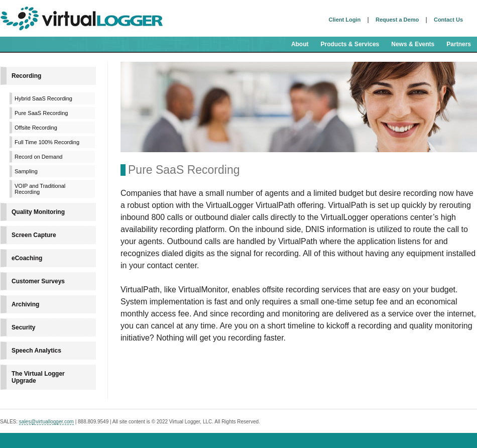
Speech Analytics (36, 351)
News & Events (413, 44)
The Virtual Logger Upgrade (38, 377)
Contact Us (448, 20)
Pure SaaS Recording (41, 113)
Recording (26, 76)
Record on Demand (38, 157)
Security (23, 327)
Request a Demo (397, 20)
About (300, 44)
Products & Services (350, 44)
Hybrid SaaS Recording (43, 98)
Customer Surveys (38, 281)
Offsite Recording (36, 128)
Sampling (26, 171)
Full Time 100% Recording (47, 142)
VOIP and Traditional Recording (40, 189)
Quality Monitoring (38, 212)
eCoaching (27, 258)
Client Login (345, 20)
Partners (459, 44)
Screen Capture (34, 235)
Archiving (25, 304)
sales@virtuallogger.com (46, 422)
